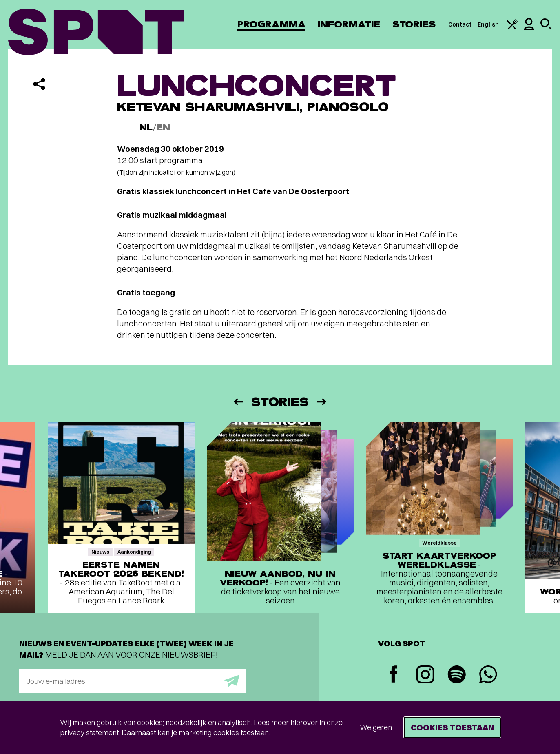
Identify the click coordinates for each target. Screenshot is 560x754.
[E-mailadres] (132, 681)
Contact (460, 24)
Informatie (349, 24)
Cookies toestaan (452, 727)
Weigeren (376, 727)
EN (163, 128)
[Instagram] (425, 675)
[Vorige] (238, 402)
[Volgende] (322, 402)
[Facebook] (394, 675)
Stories (414, 24)
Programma (271, 24)
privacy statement (89, 733)
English (488, 24)
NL (146, 128)
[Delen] (39, 84)
